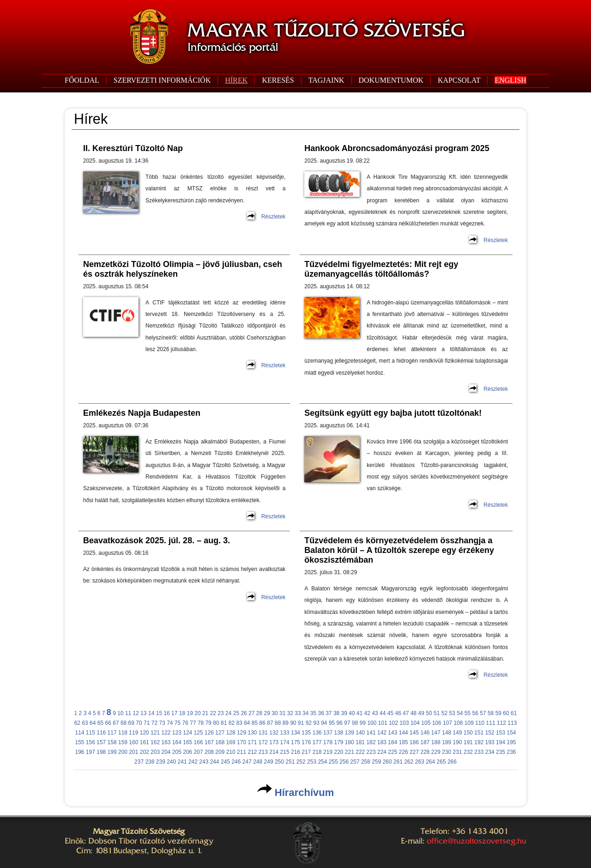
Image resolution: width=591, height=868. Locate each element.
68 (124, 723)
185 (404, 742)
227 (414, 752)
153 (501, 733)
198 (101, 752)
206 (187, 752)
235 (501, 752)
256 (344, 762)
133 (285, 733)
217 (306, 752)
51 (437, 713)
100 (372, 723)
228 (425, 752)
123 (177, 733)
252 (301, 762)
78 (201, 723)
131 (263, 733)
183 (382, 742)
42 (367, 713)
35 (313, 713)
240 (171, 762)
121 (155, 733)
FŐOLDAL (82, 80)
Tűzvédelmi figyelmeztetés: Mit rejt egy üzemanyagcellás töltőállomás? (381, 269)
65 (100, 723)
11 (128, 713)
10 (120, 713)
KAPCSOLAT (459, 80)
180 (350, 742)
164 (177, 742)
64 (93, 723)
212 (252, 752)
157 (101, 742)
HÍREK (236, 80)
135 (306, 733)
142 (382, 733)
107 (447, 723)
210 (231, 752)
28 (259, 713)
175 (295, 742)
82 (232, 723)
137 (328, 733)
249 (269, 762)
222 (360, 752)
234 (490, 752)
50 (429, 713)
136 (317, 733)
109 (469, 723)
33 (298, 713)
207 (199, 752)
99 (363, 723)
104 (415, 723)
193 (490, 742)
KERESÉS (278, 80)
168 (220, 742)
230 (446, 752)
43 (375, 713)
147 (436, 733)
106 (437, 723)
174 (285, 742)
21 (205, 713)
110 (480, 723)
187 (425, 742)
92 (309, 723)
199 (112, 752)
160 (133, 742)
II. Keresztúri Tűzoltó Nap (133, 148)
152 (490, 733)
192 (479, 742)
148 (446, 733)
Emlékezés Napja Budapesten (142, 413)
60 (506, 713)
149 (458, 733)
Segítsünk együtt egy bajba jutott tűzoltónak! (393, 413)
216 (295, 752)
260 (387, 762)
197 (90, 752)
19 (190, 713)
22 (213, 713)
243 (204, 762)
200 (123, 752)
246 (236, 762)
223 (371, 752)
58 (491, 713)
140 (360, 733)
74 (170, 723)
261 (398, 762)
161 (145, 742)
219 (328, 752)
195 (511, 742)
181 (360, 742)
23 (220, 713)
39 (344, 713)
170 (241, 742)
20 (197, 713)
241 (182, 762)
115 (90, 733)
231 (458, 752)
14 (151, 713)
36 (321, 713)
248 (258, 762)
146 (425, 733)
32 (290, 713)
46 (398, 713)
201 (133, 752)
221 (350, 752)
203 (155, 752)
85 (255, 723)
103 (404, 723)
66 (108, 723)
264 (430, 762)
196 (79, 752)
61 (514, 713)
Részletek (274, 217)
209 (220, 752)
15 (159, 713)
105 (426, 723)
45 (390, 713)
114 (79, 733)
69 (131, 723)
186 (414, 742)
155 (79, 742)
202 (145, 752)
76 (185, 723)
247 (247, 762)
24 (228, 713)
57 (483, 713)
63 (85, 723)
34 (305, 713)
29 (267, 713)
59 (498, 713)
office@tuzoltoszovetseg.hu (476, 841)
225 (392, 752)
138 (338, 733)
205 (177, 752)
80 (216, 723)
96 (340, 723)
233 (479, 752)
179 (338, 742)
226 (404, 752)
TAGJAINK (326, 80)
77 (193, 723)
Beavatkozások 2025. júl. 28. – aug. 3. (157, 540)
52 (444, 713)
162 (155, 742)
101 (383, 723)
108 (458, 723)
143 (392, 733)
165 (187, 742)
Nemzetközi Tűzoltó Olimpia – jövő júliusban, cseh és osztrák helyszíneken (183, 269)
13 (143, 713)
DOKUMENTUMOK (391, 80)
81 (224, 723)
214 (274, 752)
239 (161, 762)
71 (147, 723)
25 (236, 713)
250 (279, 762)
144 (404, 733)
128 (231, 733)
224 (382, 752)
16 (166, 713)
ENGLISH (510, 80)
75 (178, 723)
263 (420, 762)
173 (274, 742)
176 (306, 742)
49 (421, 713)
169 (231, 742)
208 (209, 752)
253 (312, 762)
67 (116, 723)
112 (501, 723)
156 (90, 742)
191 (468, 742)
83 (239, 723)
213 (263, 752)
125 (199, 733)
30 (274, 713)
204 (166, 752)
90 (293, 723)
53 (452, 713)
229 (436, 752)
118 (123, 733)
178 (328, 742)
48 (413, 713)
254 (322, 762)
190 (458, 742)
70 (139, 723)
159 (123, 742)
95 (332, 723)
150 (468, 733)
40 (352, 713)
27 (251, 713)
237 (139, 762)
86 (262, 723)
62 (77, 723)
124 (187, 733)
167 (209, 742)
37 (329, 713)
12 (136, 713)
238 (150, 762)
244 (215, 762)
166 (199, 742)
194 (501, 742)
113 (512, 723)
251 (290, 762)
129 (241, 733)
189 (446, 742)
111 (491, 723)
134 (295, 733)
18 (182, 713)
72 (154, 723)
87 (270, 723)
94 (324, 723)
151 (479, 733)
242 (193, 762)
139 (350, 733)
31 (282, 713)
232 (468, 752)
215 (285, 752)
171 (252, 742)
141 (371, 733)
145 (414, 733)
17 (174, 713)
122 (166, 733)
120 (145, 733)
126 (209, 733)
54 (460, 713)
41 (359, 713)
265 (441, 762)
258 (366, 762)
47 (406, 713)
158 (112, 742)
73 (162, 723)
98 (355, 723)
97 (347, 723)
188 (436, 742)
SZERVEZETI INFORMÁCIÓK (162, 80)
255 (333, 762)
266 (452, 762)
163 (166, 742)
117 (112, 733)
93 (316, 723)
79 (208, 723)
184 (392, 742)
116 (101, 733)
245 (225, 762)
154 (511, 733)
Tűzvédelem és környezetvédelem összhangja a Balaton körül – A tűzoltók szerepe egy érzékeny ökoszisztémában (399, 550)
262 (409, 762)
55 (467, 713)
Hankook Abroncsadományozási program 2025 (397, 148)
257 (355, 762)
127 (220, 733)
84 (247, 723)
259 (376, 762)
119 (133, 733)
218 (317, 752)
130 (252, 733)
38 (336, 713)
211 (241, 752)
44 (383, 713)
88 (278, 723)
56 (475, 713)
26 (244, 713)
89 (286, 723)
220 (338, 752)
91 (301, 723)
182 (371, 742)
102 (393, 723)
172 (263, 742)
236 (511, 752)
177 (317, 742)
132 (274, 733)
